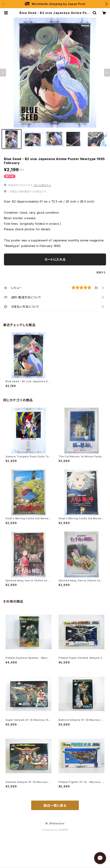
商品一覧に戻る (55, 806)
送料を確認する (42, 185)
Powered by (55, 830)
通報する (101, 272)
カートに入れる (55, 259)
